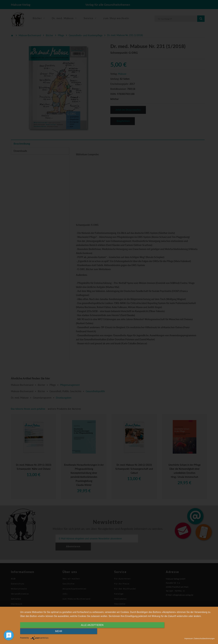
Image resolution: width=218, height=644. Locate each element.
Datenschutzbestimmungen (204, 639)
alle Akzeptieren (88, 632)
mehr (185, 632)
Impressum (189, 639)
